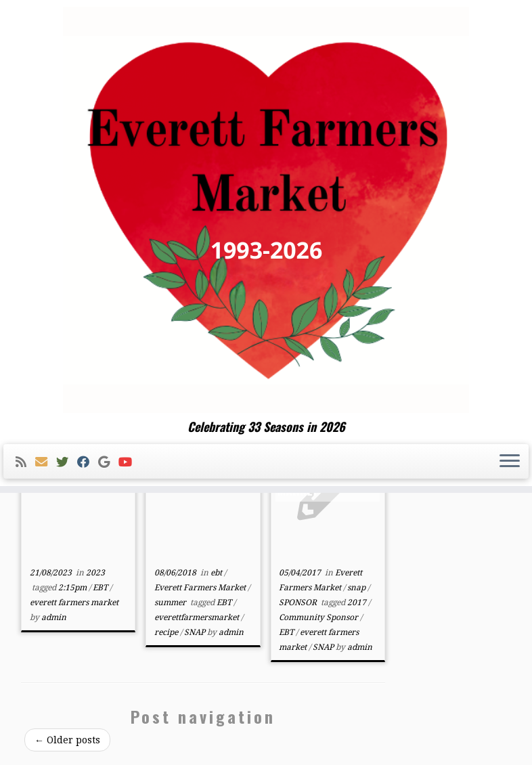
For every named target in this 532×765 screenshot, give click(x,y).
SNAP (196, 632)
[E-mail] (46, 462)
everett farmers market (74, 603)
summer (171, 603)
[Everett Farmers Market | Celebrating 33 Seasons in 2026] (266, 210)
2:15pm (73, 588)
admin (54, 617)
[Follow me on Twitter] (67, 462)
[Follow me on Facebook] (88, 462)
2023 (95, 573)
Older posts (67, 740)
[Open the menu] (510, 462)
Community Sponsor (319, 617)
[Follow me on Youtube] (130, 462)
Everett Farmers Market (201, 588)
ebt (217, 573)
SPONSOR (299, 603)
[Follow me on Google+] (108, 462)
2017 (358, 603)
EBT (101, 588)
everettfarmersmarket (198, 617)
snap (357, 588)
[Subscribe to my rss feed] (25, 462)
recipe (167, 632)
